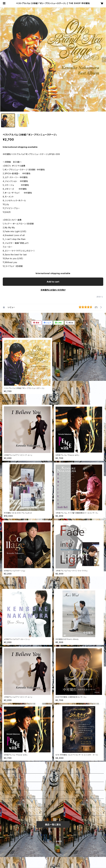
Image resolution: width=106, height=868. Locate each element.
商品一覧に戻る (53, 825)
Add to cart (53, 282)
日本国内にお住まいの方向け (53, 290)
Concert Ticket (10, 778)
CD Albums (8, 786)
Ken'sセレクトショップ (12, 803)
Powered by (53, 841)
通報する (100, 297)
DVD (4, 811)
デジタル (6, 794)
